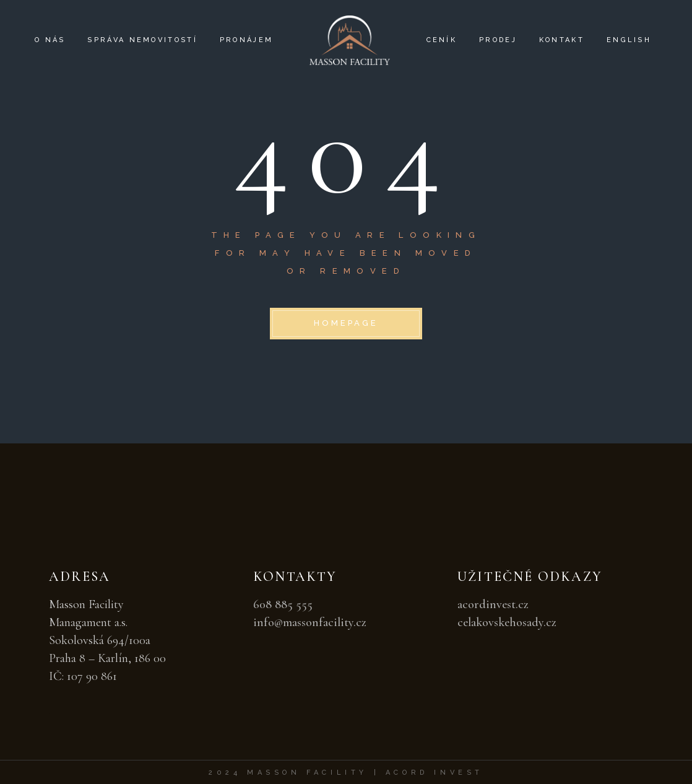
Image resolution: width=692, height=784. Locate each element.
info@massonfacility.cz (310, 622)
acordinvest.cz (493, 604)
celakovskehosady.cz (507, 622)
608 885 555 (283, 604)
